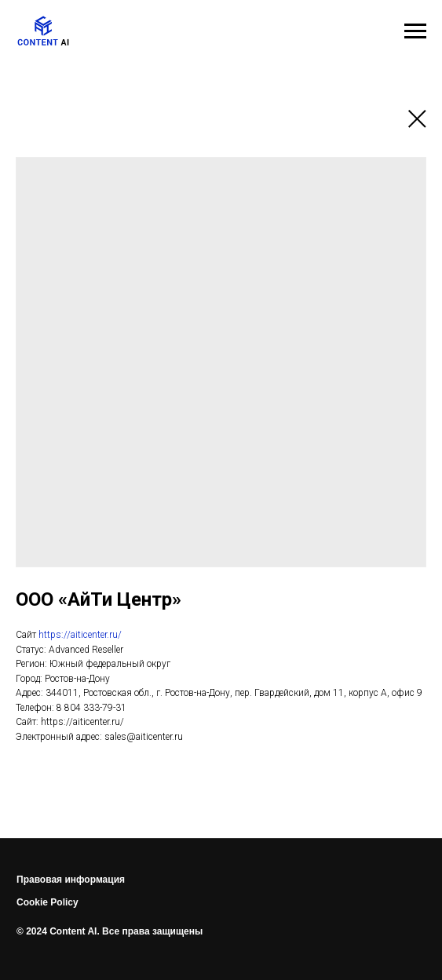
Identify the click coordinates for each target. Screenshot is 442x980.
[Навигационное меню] (415, 31)
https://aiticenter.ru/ (80, 635)
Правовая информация (71, 880)
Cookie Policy (47, 902)
